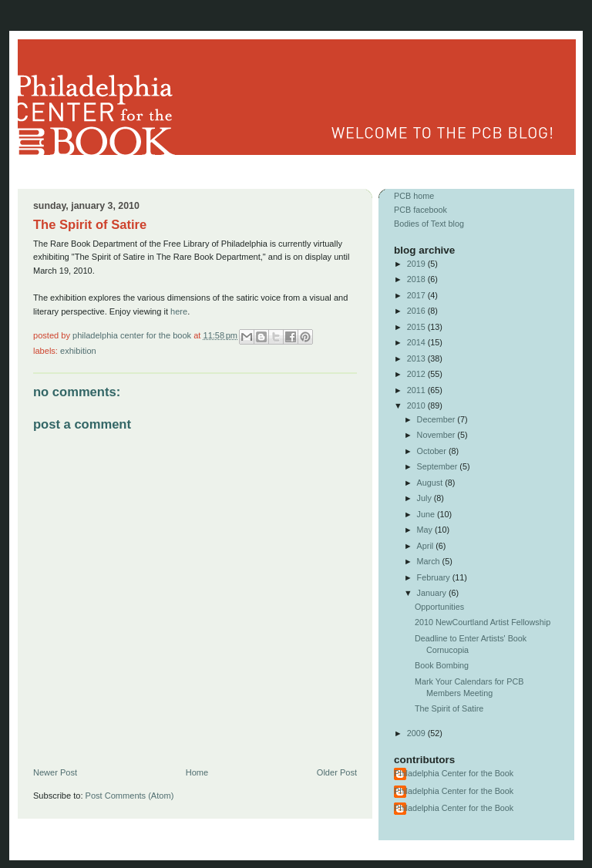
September (439, 466)
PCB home (414, 196)
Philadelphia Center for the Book (133, 335)
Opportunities (439, 607)
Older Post (337, 772)
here (179, 311)
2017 (417, 295)
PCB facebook (420, 210)
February (435, 577)
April (427, 546)
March (430, 561)
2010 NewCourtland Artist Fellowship (483, 622)
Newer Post (55, 772)
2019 (417, 264)
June (427, 514)
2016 (417, 311)
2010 (417, 405)
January (433, 593)
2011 (417, 390)
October (433, 451)
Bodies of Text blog (429, 224)
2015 (417, 327)
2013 (417, 358)
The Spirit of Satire (449, 708)
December (437, 419)
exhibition (78, 351)
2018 (417, 279)
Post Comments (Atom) (130, 796)
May (426, 530)
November (437, 435)
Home (197, 772)
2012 (417, 374)
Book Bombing (442, 665)
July (425, 498)
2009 (417, 733)
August (431, 483)
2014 (417, 342)
